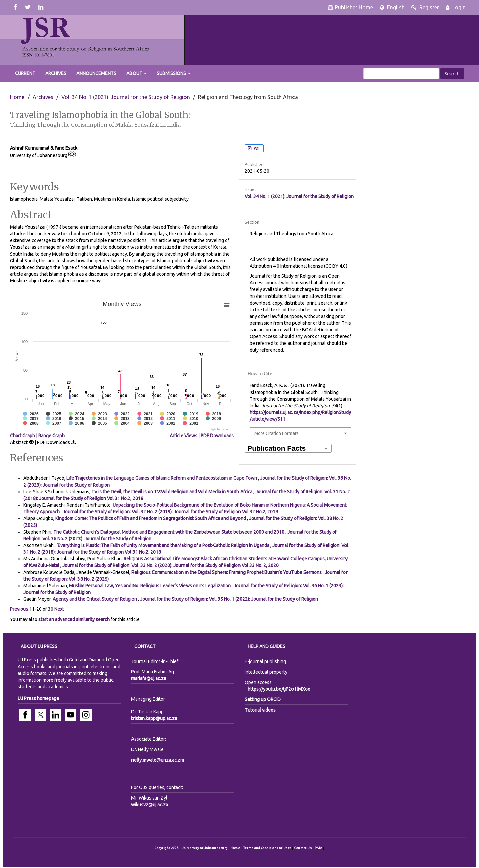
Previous (19, 609)
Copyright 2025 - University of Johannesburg (191, 848)
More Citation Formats (276, 433)
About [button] (137, 73)
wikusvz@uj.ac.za (150, 805)
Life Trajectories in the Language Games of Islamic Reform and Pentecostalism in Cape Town (162, 478)
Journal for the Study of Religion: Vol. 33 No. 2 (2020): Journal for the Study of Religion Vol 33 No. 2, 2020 (171, 565)
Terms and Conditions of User (268, 848)
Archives (56, 73)
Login (456, 7)
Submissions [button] (174, 73)
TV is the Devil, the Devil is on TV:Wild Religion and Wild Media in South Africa (172, 492)
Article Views (183, 436)
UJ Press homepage (38, 698)
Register (425, 7)
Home (17, 97)
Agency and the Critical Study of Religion (95, 599)
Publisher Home (350, 7)
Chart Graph (22, 436)
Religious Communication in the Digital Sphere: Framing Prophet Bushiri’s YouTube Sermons (227, 572)
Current (25, 73)
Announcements (96, 73)
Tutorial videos (260, 710)
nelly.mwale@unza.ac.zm (158, 760)
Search (452, 73)
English (392, 7)
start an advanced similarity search (74, 619)
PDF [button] (256, 148)
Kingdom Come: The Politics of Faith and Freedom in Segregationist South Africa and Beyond (151, 518)
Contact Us (303, 848)
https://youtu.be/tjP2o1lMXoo (279, 689)
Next (59, 609)
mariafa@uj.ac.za (149, 678)
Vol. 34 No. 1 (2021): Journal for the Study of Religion (126, 97)
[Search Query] (401, 74)
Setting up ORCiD (263, 699)
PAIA (319, 848)
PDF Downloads (217, 436)
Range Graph (51, 436)
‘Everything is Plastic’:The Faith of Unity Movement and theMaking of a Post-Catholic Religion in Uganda (164, 545)
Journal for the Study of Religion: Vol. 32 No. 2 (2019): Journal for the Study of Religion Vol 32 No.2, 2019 (170, 512)
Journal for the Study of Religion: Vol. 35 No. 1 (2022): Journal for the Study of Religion (229, 599)
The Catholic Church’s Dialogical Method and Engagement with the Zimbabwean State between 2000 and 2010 (169, 532)
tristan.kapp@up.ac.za (154, 718)
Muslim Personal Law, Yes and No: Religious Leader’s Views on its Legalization (150, 586)
